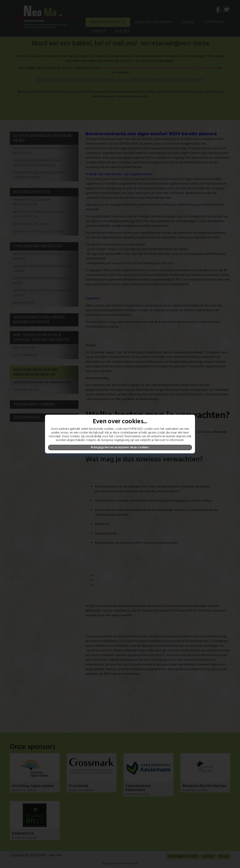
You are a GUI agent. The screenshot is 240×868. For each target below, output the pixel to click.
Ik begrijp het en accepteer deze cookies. (120, 447)
